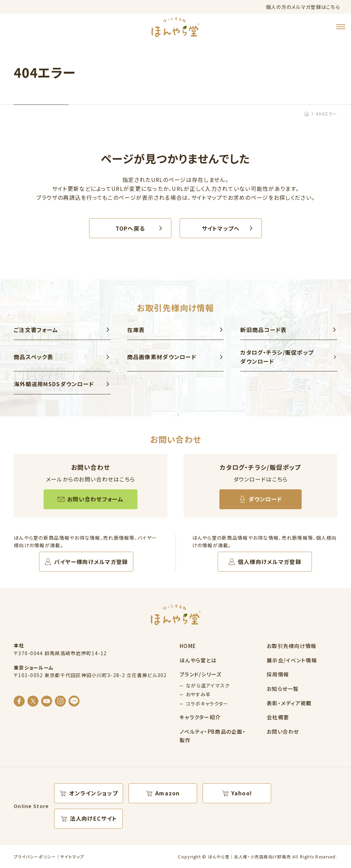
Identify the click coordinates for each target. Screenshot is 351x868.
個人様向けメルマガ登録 (270, 562)
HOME (188, 646)
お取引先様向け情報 (292, 646)
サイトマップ (72, 857)
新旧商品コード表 (263, 330)
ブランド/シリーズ (201, 674)
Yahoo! (242, 793)
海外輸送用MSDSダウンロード (54, 384)
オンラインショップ (93, 793)
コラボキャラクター (207, 704)
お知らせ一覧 (283, 689)
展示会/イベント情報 (292, 660)
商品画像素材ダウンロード (162, 357)
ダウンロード (265, 499)
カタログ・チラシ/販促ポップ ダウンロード (277, 357)
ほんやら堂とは (198, 660)
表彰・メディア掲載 (289, 703)
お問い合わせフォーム (95, 499)
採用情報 (278, 674)
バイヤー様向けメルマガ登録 (91, 562)
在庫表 (136, 330)
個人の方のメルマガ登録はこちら (303, 7)
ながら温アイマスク (208, 685)
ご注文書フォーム (36, 330)
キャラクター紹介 (200, 717)
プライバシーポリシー (35, 857)
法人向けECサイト (94, 818)
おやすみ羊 (198, 694)
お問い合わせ (283, 731)
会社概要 (278, 717)
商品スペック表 (33, 357)
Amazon (168, 793)
